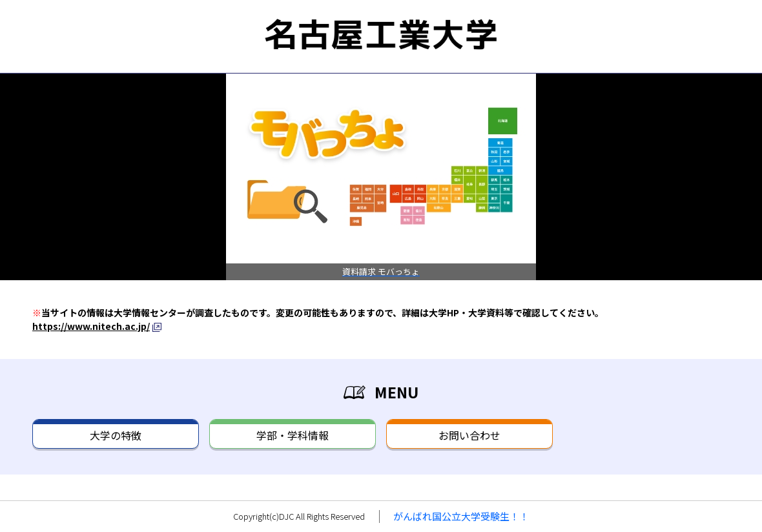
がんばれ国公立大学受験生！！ (461, 516)
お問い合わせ (469, 435)
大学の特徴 (116, 435)
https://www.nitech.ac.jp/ (91, 326)
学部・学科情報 (293, 435)
